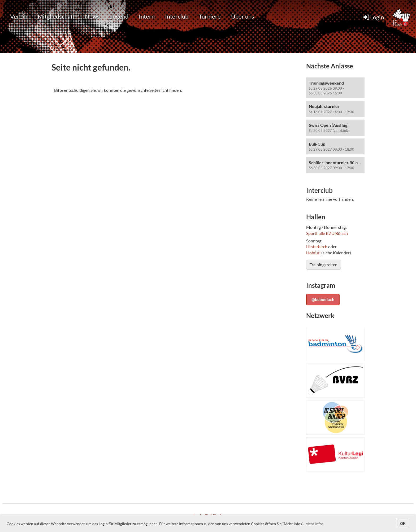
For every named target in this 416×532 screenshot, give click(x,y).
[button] (335, 88)
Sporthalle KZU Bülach (327, 233)
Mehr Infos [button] (314, 524)
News (92, 16)
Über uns (243, 16)
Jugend (119, 16)
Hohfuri (313, 253)
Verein (19, 16)
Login (373, 17)
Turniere (210, 16)
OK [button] (403, 523)
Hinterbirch (317, 247)
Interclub (177, 16)
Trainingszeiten (324, 265)
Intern (147, 16)
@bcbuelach (323, 299)
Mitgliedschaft (56, 16)
